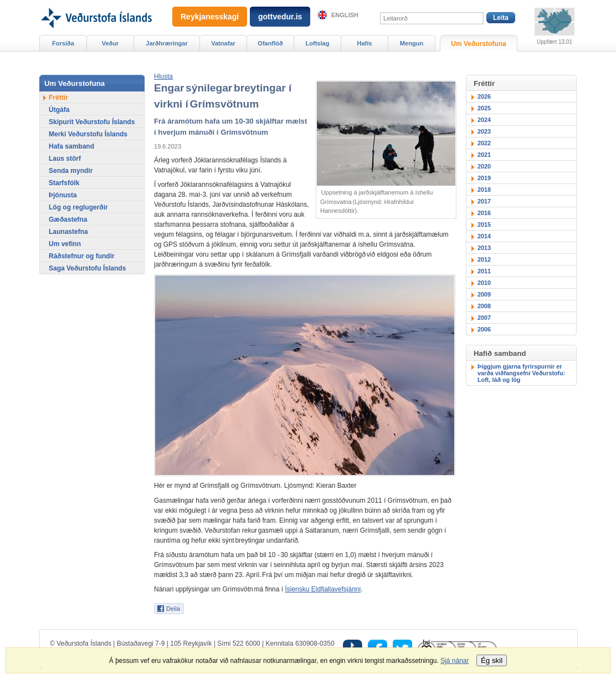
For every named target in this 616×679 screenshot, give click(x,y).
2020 (484, 166)
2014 (484, 236)
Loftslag (318, 43)
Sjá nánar (455, 661)
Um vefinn (65, 244)
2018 (484, 190)
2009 (484, 294)
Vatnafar (223, 43)
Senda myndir (71, 171)
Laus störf (65, 159)
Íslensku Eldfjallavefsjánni (323, 589)
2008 (484, 306)
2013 (484, 248)
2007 (484, 318)
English (345, 15)
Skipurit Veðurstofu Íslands (92, 122)
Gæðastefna (68, 219)
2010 (484, 283)
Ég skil (492, 660)
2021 (484, 155)
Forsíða (63, 43)
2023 (484, 131)
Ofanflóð (270, 43)
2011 (484, 271)
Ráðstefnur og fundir (82, 256)
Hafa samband (71, 146)
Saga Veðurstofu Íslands (87, 268)
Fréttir (58, 98)
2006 (484, 329)
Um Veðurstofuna (478, 44)
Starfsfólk (64, 183)
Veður (111, 43)
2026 (484, 96)
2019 (484, 178)
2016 (484, 213)
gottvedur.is (280, 17)
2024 (484, 120)
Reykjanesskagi (210, 17)
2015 (484, 224)
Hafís (365, 43)
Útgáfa (59, 110)
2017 (484, 201)
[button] (163, 76)
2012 (484, 259)
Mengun (412, 43)
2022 (484, 143)
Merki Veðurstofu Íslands (88, 134)
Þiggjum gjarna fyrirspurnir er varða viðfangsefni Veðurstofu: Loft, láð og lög (521, 373)
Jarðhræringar (166, 43)
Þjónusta (63, 195)
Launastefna (68, 232)
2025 (484, 108)
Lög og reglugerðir (78, 207)
